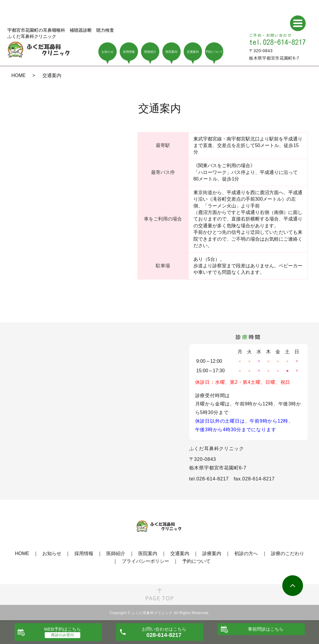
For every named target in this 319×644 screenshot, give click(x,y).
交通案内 (180, 553)
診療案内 (212, 553)
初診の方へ (246, 553)
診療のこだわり (288, 553)
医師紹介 (116, 553)
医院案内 (148, 553)
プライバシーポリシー (145, 561)
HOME (19, 75)
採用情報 (84, 553)
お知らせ (52, 553)
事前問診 (266, 629)
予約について (196, 561)
